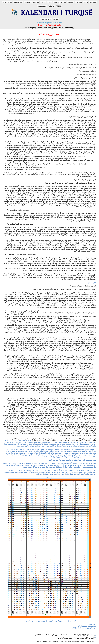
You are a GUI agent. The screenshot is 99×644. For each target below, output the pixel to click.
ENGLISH (36, 2)
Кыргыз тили (42, 6)
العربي (49, 2)
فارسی (43, 2)
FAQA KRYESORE (46, 19)
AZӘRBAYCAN (7, 2)
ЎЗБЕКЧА (93, 2)
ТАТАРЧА (51, 6)
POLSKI (63, 2)
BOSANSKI (28, 2)
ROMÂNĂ (71, 2)
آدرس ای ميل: (84, 626)
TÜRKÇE (59, 6)
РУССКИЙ (79, 2)
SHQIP (86, 2)
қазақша (56, 2)
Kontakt (56, 19)
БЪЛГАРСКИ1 (18, 2)
